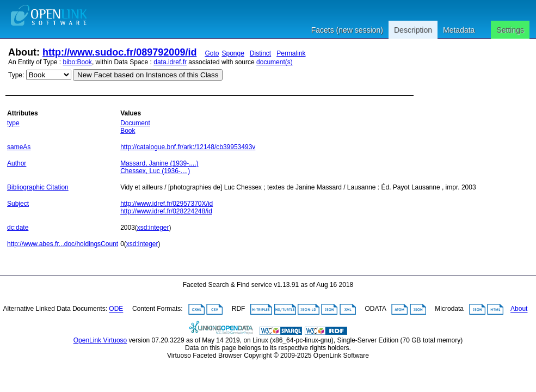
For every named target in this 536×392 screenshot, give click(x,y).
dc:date (18, 228)
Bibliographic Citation (38, 187)
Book (128, 131)
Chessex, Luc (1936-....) (155, 171)
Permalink (291, 53)
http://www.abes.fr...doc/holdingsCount (63, 244)
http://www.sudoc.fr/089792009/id (119, 52)
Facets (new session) (347, 30)
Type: (16, 75)
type (13, 123)
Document (135, 123)
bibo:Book (78, 62)
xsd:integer (153, 228)
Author (17, 163)
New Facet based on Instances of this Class (148, 75)
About (519, 309)
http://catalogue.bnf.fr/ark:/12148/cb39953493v (188, 147)
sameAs (19, 147)
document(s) (275, 62)
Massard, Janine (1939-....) (159, 163)
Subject (18, 204)
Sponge (233, 53)
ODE (116, 309)
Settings (510, 30)
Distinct (260, 53)
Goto (212, 53)
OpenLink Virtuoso (100, 340)
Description (413, 30)
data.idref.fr (170, 62)
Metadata (459, 30)
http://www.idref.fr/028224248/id (166, 211)
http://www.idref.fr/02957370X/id (167, 204)
